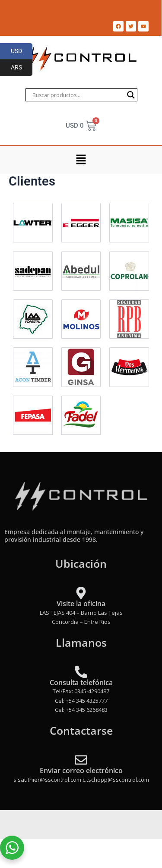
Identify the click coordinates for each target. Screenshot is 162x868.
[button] (81, 160)
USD (22, 51)
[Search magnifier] (131, 95)
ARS (22, 68)
